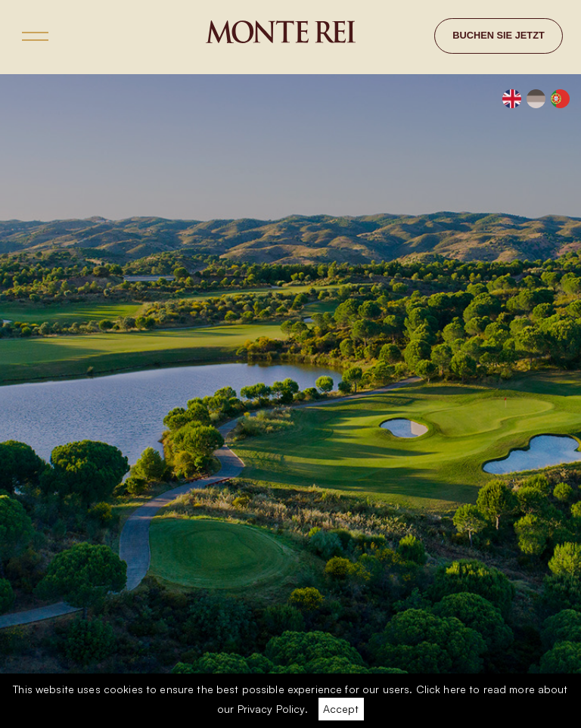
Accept (341, 709)
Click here (441, 689)
